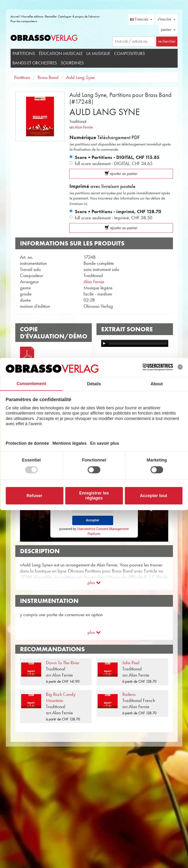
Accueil (15, 16)
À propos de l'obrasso (86, 16)
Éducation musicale (61, 53)
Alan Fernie (84, 127)
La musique (98, 53)
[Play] (104, 343)
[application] (135, 343)
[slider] (138, 343)
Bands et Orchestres (35, 63)
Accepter (93, 520)
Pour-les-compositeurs (24, 21)
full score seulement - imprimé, (114, 218)
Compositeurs (130, 53)
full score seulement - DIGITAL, (114, 163)
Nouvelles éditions (32, 16)
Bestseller (51, 16)
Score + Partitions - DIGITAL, (117, 157)
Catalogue (64, 16)
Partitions (24, 53)
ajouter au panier (121, 174)
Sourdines (72, 63)
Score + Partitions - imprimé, (118, 212)
